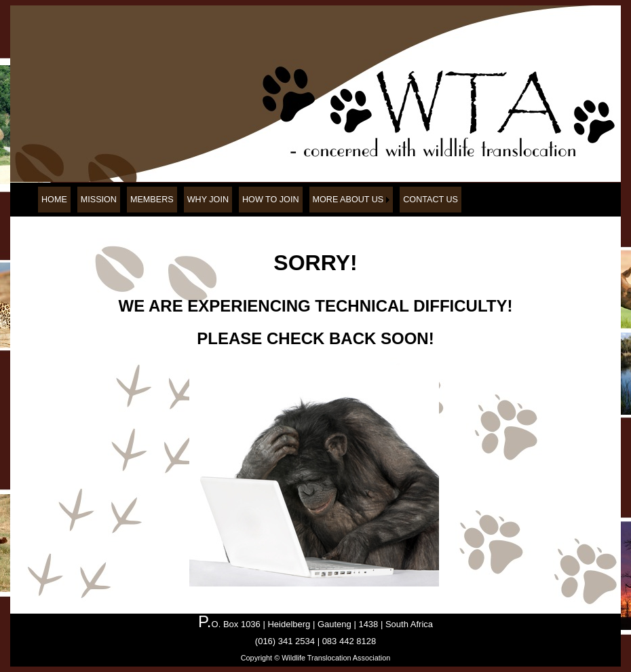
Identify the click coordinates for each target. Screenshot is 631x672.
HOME (54, 200)
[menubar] (250, 200)
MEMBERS (152, 200)
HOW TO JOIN (271, 200)
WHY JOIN (208, 200)
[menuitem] (54, 200)
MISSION (99, 200)
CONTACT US (431, 200)
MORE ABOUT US (348, 200)
